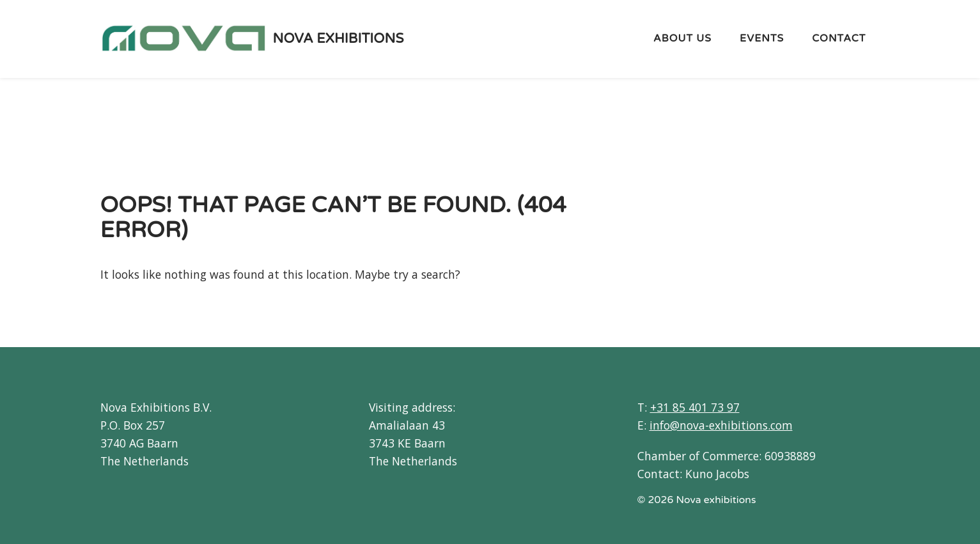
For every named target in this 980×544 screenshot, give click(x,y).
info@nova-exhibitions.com (721, 425)
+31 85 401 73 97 (695, 407)
